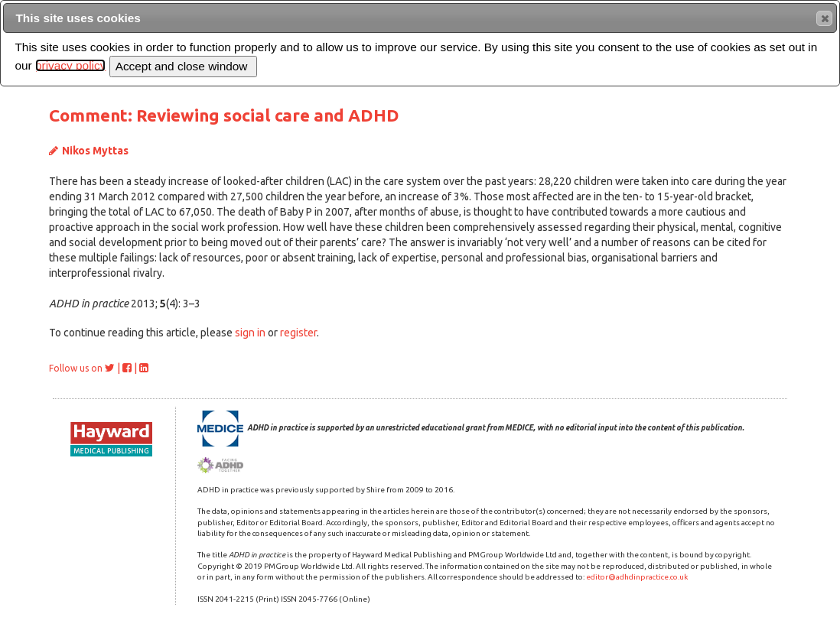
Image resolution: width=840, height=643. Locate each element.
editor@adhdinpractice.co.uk (637, 577)
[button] (824, 18)
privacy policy (70, 65)
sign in (250, 333)
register (298, 333)
